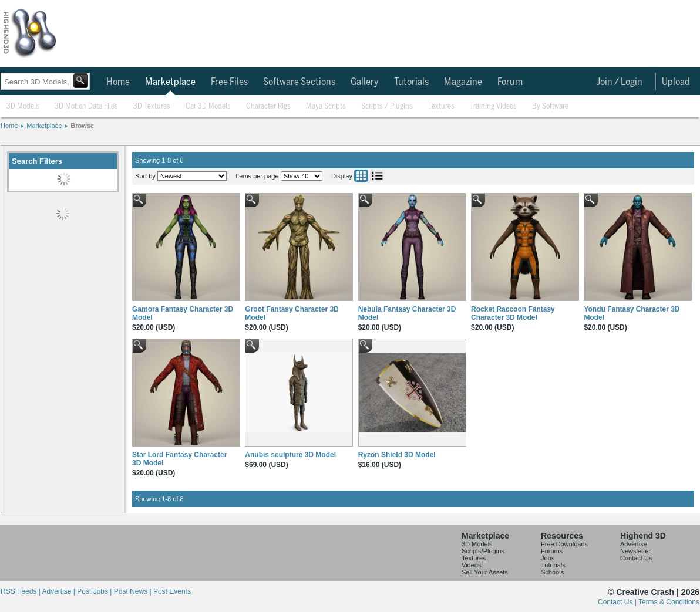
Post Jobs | (95, 591)
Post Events (172, 591)
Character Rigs (268, 106)
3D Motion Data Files (86, 106)
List (377, 176)
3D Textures (152, 106)
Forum (510, 82)
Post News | (134, 591)
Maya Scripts (326, 106)
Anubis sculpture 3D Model (290, 455)
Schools (552, 572)
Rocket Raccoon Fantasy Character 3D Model (513, 313)
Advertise (634, 544)
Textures (441, 106)
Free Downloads (564, 544)
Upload (676, 82)
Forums (552, 551)
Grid (361, 176)
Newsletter (635, 551)
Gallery (365, 82)
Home (118, 82)
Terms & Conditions (669, 602)
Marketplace (170, 82)
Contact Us (636, 558)
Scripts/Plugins (483, 551)
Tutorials (411, 82)
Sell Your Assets (485, 572)
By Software (550, 106)
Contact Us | (618, 602)
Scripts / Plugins (387, 106)
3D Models (23, 106)
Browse (82, 126)
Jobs (548, 558)
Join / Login (619, 82)
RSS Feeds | (21, 591)
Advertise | (59, 591)
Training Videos (493, 106)
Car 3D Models (208, 106)
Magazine (463, 82)
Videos (471, 565)
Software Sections (299, 82)
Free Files (229, 82)
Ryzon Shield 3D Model (397, 455)
